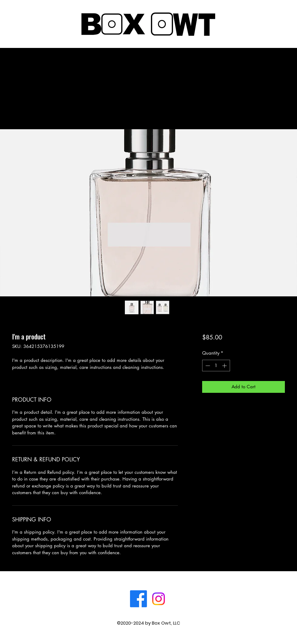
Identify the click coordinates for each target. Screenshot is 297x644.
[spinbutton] (216, 366)
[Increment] (225, 366)
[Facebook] (138, 599)
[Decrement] (207, 366)
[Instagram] (159, 599)
